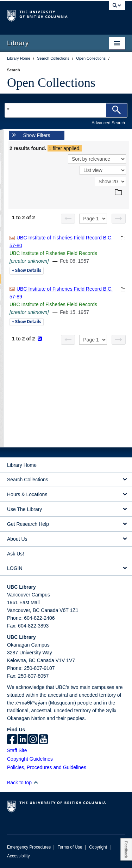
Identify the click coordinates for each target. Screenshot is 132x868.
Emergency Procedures (29, 847)
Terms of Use (70, 847)
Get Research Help (28, 524)
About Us (17, 539)
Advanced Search (108, 123)
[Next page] (119, 219)
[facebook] (12, 740)
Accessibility (18, 856)
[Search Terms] (66, 110)
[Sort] (97, 159)
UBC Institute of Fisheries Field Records (53, 253)
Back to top (23, 783)
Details (27, 271)
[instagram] (33, 740)
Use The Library (24, 509)
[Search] (117, 110)
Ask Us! (15, 554)
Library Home (22, 465)
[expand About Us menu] (125, 539)
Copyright (98, 847)
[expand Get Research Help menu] (125, 524)
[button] (36, 782)
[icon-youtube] (43, 740)
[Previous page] (68, 219)
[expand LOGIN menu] (125, 568)
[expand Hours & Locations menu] (125, 495)
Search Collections (28, 480)
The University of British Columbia (48, 14)
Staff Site (17, 750)
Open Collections (51, 83)
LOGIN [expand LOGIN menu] (15, 568)
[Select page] (93, 219)
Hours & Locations (27, 494)
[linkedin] (23, 740)
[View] (103, 170)
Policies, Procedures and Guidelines (47, 767)
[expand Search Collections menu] (125, 480)
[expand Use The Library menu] (125, 509)
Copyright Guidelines (30, 759)
